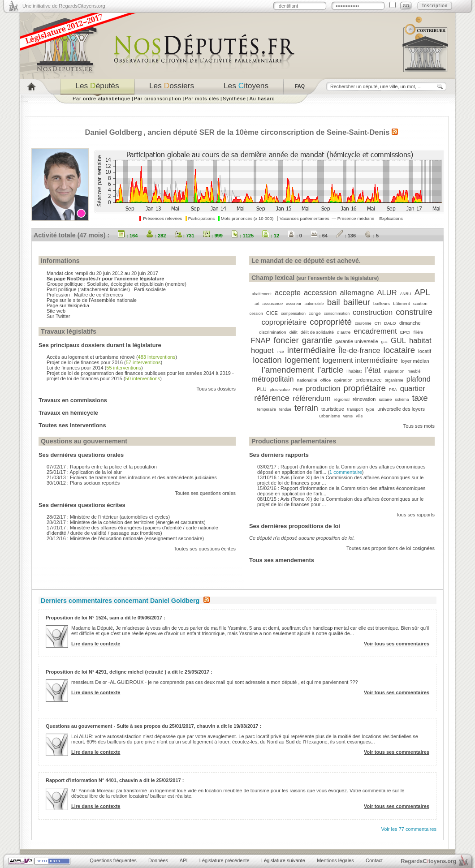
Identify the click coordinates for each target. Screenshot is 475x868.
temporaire (267, 409)
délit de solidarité (317, 332)
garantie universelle (356, 341)
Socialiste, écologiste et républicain (125, 284)
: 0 (295, 236)
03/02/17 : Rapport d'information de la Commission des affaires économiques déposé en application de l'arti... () (341, 469)
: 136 (346, 236)
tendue (285, 409)
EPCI (405, 332)
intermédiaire (311, 350)
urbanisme (330, 416)
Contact (374, 860)
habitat (420, 340)
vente (348, 416)
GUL (398, 340)
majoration (394, 371)
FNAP (260, 340)
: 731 (185, 236)
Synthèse (234, 99)
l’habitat (354, 371)
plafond (419, 379)
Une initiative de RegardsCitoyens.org (64, 6)
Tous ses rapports (415, 515)
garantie (317, 340)
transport (355, 409)
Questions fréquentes (113, 860)
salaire (385, 399)
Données (158, 860)
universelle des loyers (401, 409)
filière (418, 332)
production (323, 388)
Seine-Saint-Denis (358, 132)
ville (359, 416)
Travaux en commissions (73, 400)
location (267, 360)
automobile (314, 304)
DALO (390, 323)
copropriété (331, 322)
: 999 (213, 236)
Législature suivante (283, 860)
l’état (373, 370)
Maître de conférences (98, 295)
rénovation (364, 399)
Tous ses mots (419, 426)
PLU (261, 389)
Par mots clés (202, 99)
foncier (286, 340)
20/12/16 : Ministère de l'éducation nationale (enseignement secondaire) (125, 538)
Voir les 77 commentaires (409, 829)
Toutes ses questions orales (205, 493)
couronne (363, 323)
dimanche (410, 323)
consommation (337, 314)
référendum (311, 398)
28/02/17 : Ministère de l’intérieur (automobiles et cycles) (108, 517)
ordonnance (368, 380)
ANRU (406, 294)
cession (256, 314)
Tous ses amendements (282, 560)
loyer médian (415, 361)
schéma (402, 400)
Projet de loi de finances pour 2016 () (104, 362)
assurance (273, 303)
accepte (288, 292)
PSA (393, 390)
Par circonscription (158, 99)
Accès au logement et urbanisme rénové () (112, 357)
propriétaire (365, 388)
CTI (378, 323)
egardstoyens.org (428, 861)
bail (334, 302)
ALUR (387, 292)
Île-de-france (360, 350)
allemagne (357, 292)
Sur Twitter (58, 316)
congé (315, 313)
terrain (306, 408)
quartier (413, 388)
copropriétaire (284, 322)
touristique (333, 409)
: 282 (156, 236)
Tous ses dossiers (216, 389)
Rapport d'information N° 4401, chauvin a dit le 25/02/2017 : (115, 780)
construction (373, 312)
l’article (330, 370)
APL (422, 292)
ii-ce (281, 352)
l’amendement (288, 370)
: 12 (271, 236)
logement (302, 360)
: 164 (128, 236)
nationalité (307, 380)
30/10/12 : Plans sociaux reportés (83, 483)
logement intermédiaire (360, 360)
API (184, 860)
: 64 (319, 236)
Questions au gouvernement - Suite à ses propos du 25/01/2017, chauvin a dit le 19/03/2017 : (153, 726)
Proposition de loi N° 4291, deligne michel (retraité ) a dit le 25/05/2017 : (129, 672)
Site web (56, 311)
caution (420, 303)
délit (294, 332)
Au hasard (262, 99)
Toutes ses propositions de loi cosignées (391, 548)
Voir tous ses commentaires (397, 644)
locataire (399, 350)
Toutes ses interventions (72, 425)
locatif (425, 351)
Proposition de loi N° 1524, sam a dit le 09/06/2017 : (106, 618)
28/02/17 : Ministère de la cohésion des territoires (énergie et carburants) (126, 522)
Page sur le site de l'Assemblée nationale (92, 300)
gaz (384, 342)
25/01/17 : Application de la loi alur (84, 472)
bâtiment (402, 303)
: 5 (371, 236)
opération (343, 380)
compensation (293, 314)
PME (298, 389)
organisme (394, 380)
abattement (262, 294)
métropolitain (272, 379)
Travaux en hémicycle (68, 413)
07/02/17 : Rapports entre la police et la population (102, 467)
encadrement (375, 331)
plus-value (280, 389)
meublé (414, 371)
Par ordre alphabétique (101, 99)
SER (207, 132)
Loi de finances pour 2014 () (95, 368)
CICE (272, 313)
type (370, 409)
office (326, 380)
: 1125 (242, 236)
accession (320, 292)
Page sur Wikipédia (68, 305)
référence (272, 398)
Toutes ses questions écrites (205, 549)
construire (414, 312)
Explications (391, 218)
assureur (294, 304)
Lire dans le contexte (96, 644)
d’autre (344, 332)
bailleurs (382, 303)
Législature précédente (225, 860)
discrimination (272, 332)
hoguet (262, 350)
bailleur (357, 302)
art (257, 304)
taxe (420, 398)
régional (342, 399)
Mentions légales (335, 860)
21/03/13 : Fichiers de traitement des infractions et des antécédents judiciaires (132, 477)
